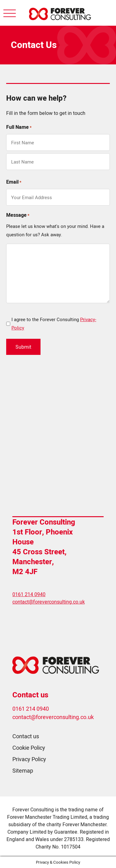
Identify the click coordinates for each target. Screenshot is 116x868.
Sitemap (23, 771)
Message (18, 215)
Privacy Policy (29, 759)
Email (14, 182)
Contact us (26, 736)
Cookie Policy (29, 748)
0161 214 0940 (29, 594)
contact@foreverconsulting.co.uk (49, 602)
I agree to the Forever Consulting (54, 324)
